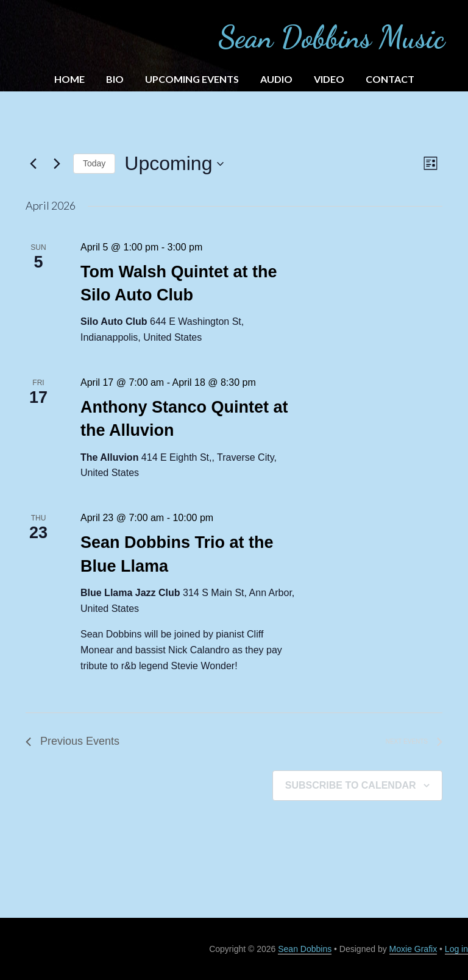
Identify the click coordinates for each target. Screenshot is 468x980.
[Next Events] (57, 164)
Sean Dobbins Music (331, 37)
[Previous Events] (33, 164)
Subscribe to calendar (351, 785)
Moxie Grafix (413, 949)
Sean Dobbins (305, 949)
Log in (456, 949)
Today (94, 163)
